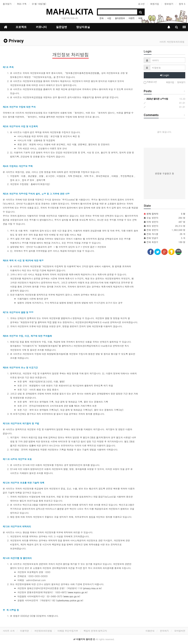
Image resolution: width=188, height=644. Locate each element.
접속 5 (182, 4)
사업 (109, 18)
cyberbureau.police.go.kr (70, 600)
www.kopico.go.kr (78, 592)
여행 (140, 18)
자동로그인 (150, 82)
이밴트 (132, 18)
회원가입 (155, 4)
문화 (101, 18)
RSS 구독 (22, 4)
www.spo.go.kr (72, 596)
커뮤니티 (41, 27)
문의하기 (164, 631)
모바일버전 (180, 631)
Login (165, 75)
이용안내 (150, 631)
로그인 (141, 4)
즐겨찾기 (7, 4)
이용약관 (24, 631)
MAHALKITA (70, 12)
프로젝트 (21, 27)
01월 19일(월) (39, 4)
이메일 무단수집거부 (68, 631)
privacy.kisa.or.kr (92, 588)
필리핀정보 (120, 18)
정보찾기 (169, 4)
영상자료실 (83, 27)
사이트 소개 (9, 631)
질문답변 (62, 27)
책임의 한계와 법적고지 (95, 631)
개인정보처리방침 (43, 631)
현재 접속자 (152, 214)
